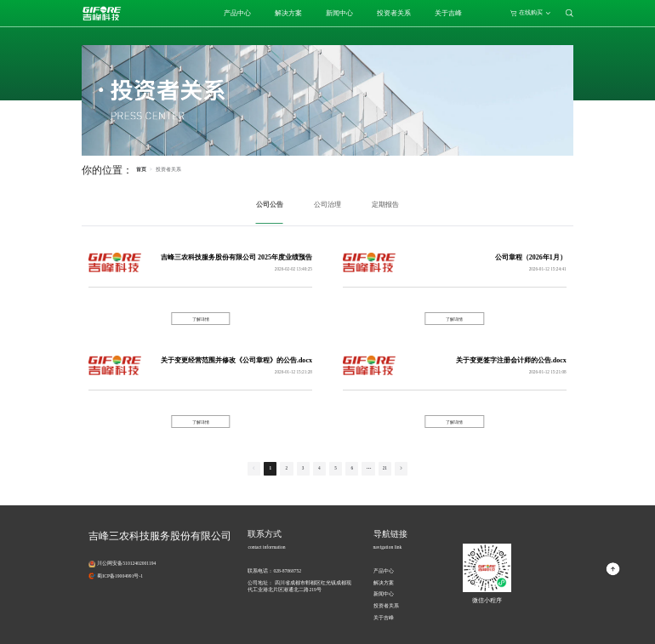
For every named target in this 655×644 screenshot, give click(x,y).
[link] (168, 169)
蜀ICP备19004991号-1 (120, 576)
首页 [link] (141, 169)
